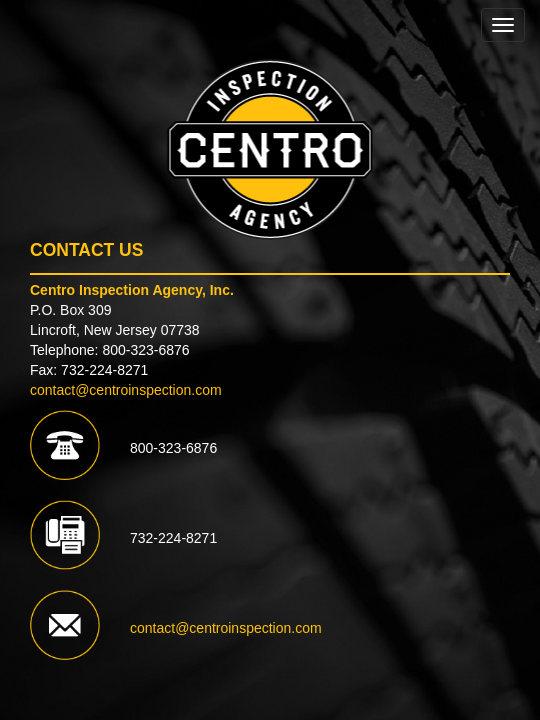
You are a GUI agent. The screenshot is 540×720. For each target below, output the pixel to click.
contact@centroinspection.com (126, 390)
